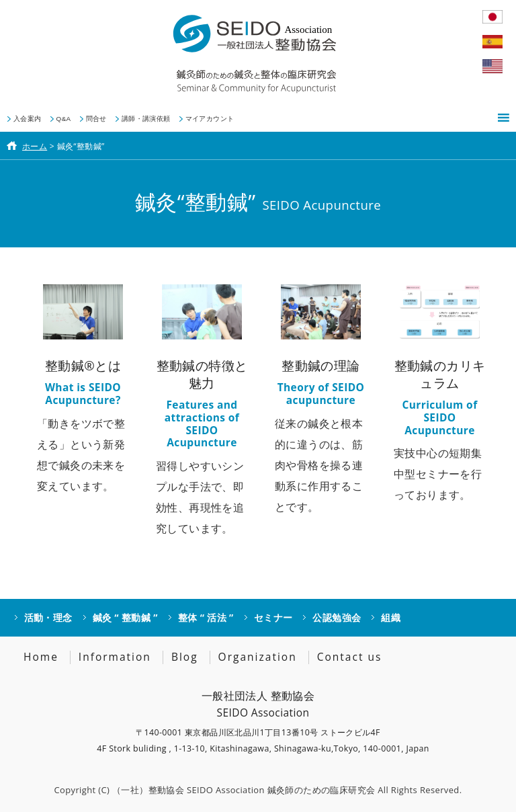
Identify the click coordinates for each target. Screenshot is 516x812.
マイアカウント (210, 119)
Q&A (64, 119)
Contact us (350, 657)
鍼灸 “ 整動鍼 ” (125, 617)
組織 (391, 617)
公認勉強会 (337, 617)
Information (115, 657)
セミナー (273, 617)
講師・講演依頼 (146, 119)
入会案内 (28, 119)
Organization (258, 657)
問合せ (96, 119)
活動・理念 (48, 617)
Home (41, 657)
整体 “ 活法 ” (206, 617)
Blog (185, 657)
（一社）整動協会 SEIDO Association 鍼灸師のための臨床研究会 (244, 790)
